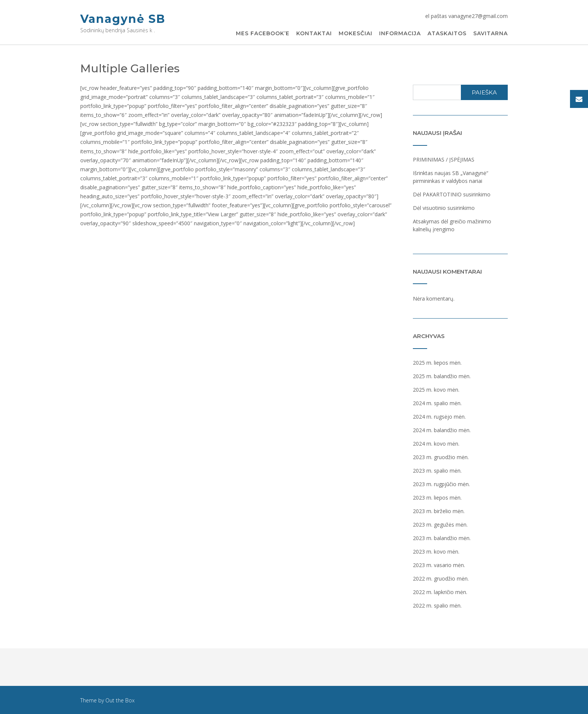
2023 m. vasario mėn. (439, 565)
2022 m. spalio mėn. (437, 605)
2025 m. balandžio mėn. (442, 376)
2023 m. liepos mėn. (437, 498)
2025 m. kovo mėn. (436, 390)
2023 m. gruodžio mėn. (441, 457)
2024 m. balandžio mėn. (442, 430)
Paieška (484, 92)
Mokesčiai (355, 34)
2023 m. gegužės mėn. (440, 525)
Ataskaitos (447, 34)
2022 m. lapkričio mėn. (440, 592)
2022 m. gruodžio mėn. (441, 579)
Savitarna (490, 34)
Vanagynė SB (123, 19)
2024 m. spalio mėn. (437, 403)
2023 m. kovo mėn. (436, 552)
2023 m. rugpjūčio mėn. (441, 484)
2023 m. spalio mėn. (437, 471)
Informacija (400, 34)
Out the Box (120, 700)
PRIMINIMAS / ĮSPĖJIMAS (444, 159)
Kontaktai (314, 34)
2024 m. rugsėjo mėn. (439, 417)
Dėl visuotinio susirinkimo (444, 208)
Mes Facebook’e (263, 34)
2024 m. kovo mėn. (436, 444)
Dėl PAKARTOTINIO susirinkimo (452, 194)
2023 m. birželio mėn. (439, 511)
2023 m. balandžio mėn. (442, 538)
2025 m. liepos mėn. (437, 363)
